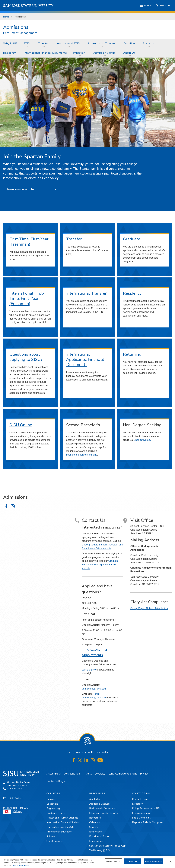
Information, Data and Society (63, 822)
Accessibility (54, 774)
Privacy (144, 774)
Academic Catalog (99, 804)
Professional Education (59, 832)
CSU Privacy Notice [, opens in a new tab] (21, 865)
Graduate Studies (56, 813)
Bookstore (95, 818)
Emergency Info (141, 813)
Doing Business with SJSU (147, 808)
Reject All (133, 861)
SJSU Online (21, 425)
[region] (87, 862)
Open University (142, 440)
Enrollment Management (20, 33)
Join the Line (89, 670)
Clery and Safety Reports (104, 813)
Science (51, 836)
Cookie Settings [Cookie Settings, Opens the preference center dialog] (113, 861)
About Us (129, 53)
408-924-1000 (15, 789)
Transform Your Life (20, 189)
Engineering (53, 808)
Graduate (148, 44)
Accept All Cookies (153, 861)
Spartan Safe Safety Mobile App (107, 846)
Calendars (95, 822)
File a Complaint (141, 818)
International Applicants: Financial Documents (85, 360)
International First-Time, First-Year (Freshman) (27, 299)
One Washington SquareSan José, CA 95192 (19, 784)
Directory (137, 804)
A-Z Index (95, 799)
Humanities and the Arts (60, 827)
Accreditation (72, 774)
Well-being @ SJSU (100, 850)
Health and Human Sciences (62, 818)
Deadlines (130, 44)
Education (52, 804)
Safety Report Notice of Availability (149, 608)
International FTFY (68, 44)
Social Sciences (55, 841)
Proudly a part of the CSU (16, 810)
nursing (93, 455)
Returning (132, 354)
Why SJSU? (10, 44)
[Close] (171, 862)
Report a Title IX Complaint (148, 822)
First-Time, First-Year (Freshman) (29, 242)
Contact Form (140, 799)
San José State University (28, 6)
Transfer (43, 44)
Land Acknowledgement (123, 774)
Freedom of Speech (100, 836)
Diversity (100, 774)
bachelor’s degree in (78, 455)
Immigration (96, 841)
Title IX (87, 774)
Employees (95, 832)
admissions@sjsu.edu (94, 689)
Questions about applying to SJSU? (26, 357)
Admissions (20, 17)
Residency (9, 53)
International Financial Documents (45, 53)
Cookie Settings (56, 781)
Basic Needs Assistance (102, 808)
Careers (94, 827)
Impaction (79, 53)
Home (6, 17)
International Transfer (102, 44)
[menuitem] (10, 43)
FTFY (27, 44)
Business (51, 799)
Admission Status (104, 53)
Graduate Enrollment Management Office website (100, 565)
